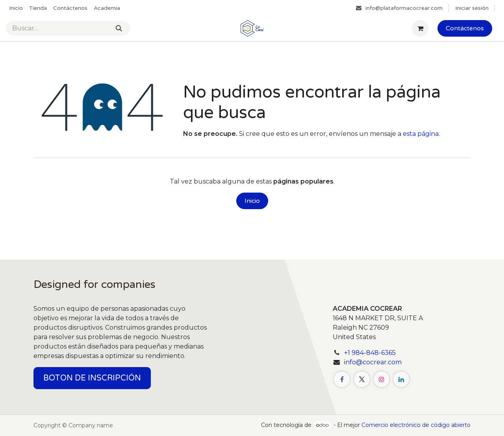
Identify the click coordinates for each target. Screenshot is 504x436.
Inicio (252, 201)
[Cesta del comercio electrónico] (420, 28)
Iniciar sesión (472, 8)
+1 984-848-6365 (370, 353)
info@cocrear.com (373, 362)
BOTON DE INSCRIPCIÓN (92, 378)
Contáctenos (465, 28)
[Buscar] (119, 28)
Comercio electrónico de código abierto (416, 425)
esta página (421, 134)
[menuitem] (16, 8)
